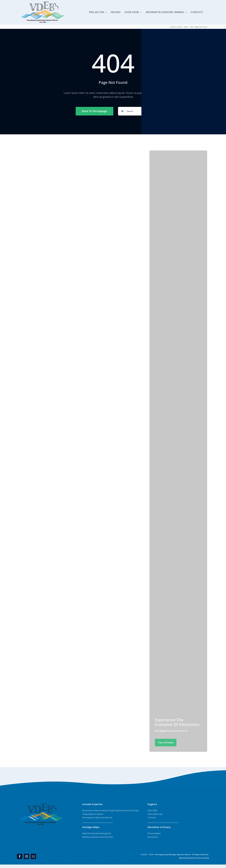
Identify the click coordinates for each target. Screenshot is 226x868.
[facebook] (20, 856)
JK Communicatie (202, 858)
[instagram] (27, 856)
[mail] (33, 856)
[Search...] (134, 111)
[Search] (122, 111)
